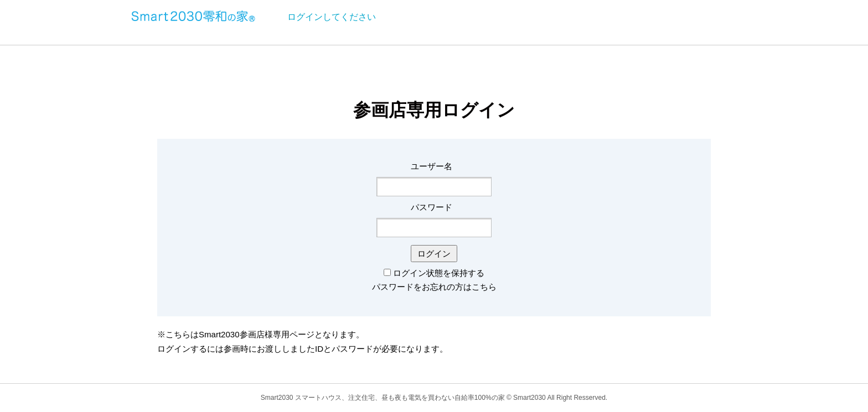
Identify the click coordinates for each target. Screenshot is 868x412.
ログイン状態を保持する (439, 273)
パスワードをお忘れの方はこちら (434, 287)
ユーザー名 (432, 166)
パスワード (432, 207)
